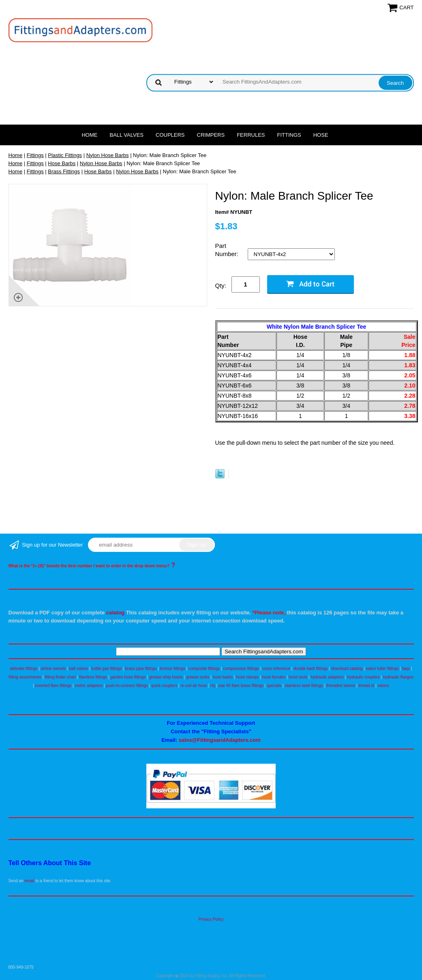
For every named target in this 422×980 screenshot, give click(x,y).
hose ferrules (274, 677)
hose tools (298, 677)
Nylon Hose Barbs (108, 155)
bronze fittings (173, 669)
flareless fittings (93, 677)
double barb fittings (311, 669)
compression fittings (241, 669)
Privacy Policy (211, 919)
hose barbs (223, 677)
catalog (116, 613)
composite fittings (204, 669)
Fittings (289, 135)
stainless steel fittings (304, 686)
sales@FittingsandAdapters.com (220, 740)
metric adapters (89, 686)
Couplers (170, 135)
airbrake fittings (24, 669)
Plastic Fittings (65, 155)
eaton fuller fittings (382, 669)
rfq (213, 686)
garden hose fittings (128, 677)
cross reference (276, 669)
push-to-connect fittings (127, 686)
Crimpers (211, 135)
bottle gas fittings (106, 669)
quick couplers (164, 686)
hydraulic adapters (327, 677)
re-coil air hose (194, 686)
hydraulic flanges (398, 677)
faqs (406, 669)
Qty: (221, 285)
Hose (321, 135)
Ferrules (251, 135)
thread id (366, 686)
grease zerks (198, 677)
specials (274, 686)
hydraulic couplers (363, 677)
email (30, 881)
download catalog (347, 669)
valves (383, 686)
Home (89, 135)
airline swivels (54, 669)
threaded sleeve (341, 686)
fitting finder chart (60, 677)
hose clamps (247, 677)
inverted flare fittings (54, 686)
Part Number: (228, 250)
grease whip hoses (166, 677)
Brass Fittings (64, 171)
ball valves (79, 669)
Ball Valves (126, 135)
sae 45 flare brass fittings (241, 686)
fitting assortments (25, 677)
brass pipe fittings (141, 669)
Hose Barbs (62, 163)
